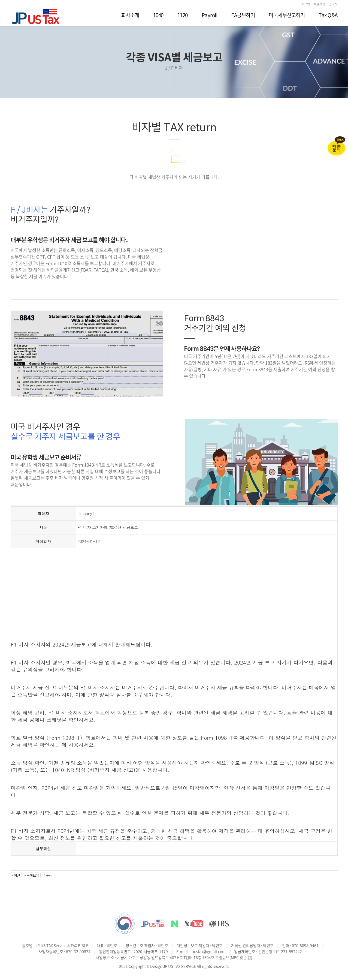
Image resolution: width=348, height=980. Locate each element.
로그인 (306, 4)
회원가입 (319, 4)
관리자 (333, 4)
